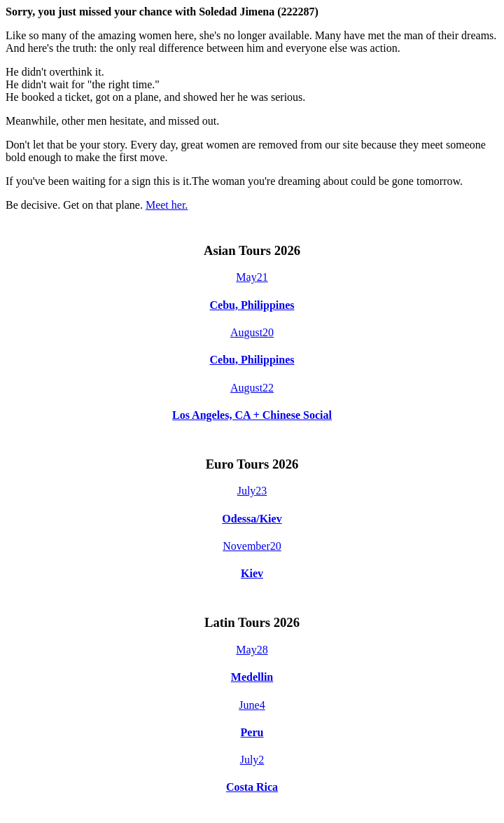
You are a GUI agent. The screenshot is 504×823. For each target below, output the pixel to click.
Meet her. (167, 205)
